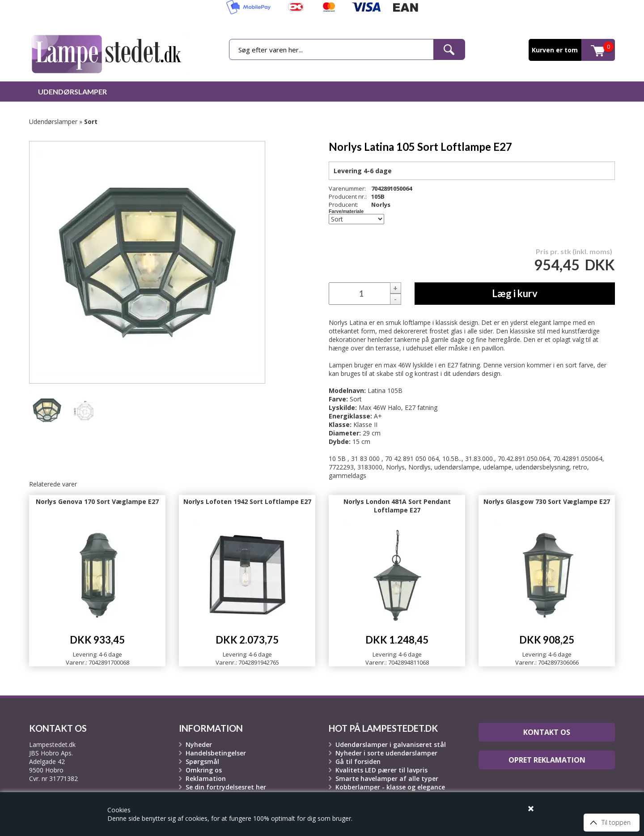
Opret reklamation (547, 760)
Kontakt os (547, 732)
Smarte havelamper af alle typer (387, 778)
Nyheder (199, 744)
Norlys (381, 205)
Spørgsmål (202, 761)
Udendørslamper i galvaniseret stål (391, 744)
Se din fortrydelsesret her (226, 787)
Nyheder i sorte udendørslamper (386, 753)
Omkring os (204, 770)
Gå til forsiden (358, 761)
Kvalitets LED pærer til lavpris (381, 770)
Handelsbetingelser (216, 753)
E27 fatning (421, 407)
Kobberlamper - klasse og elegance (390, 787)
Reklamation (206, 778)
